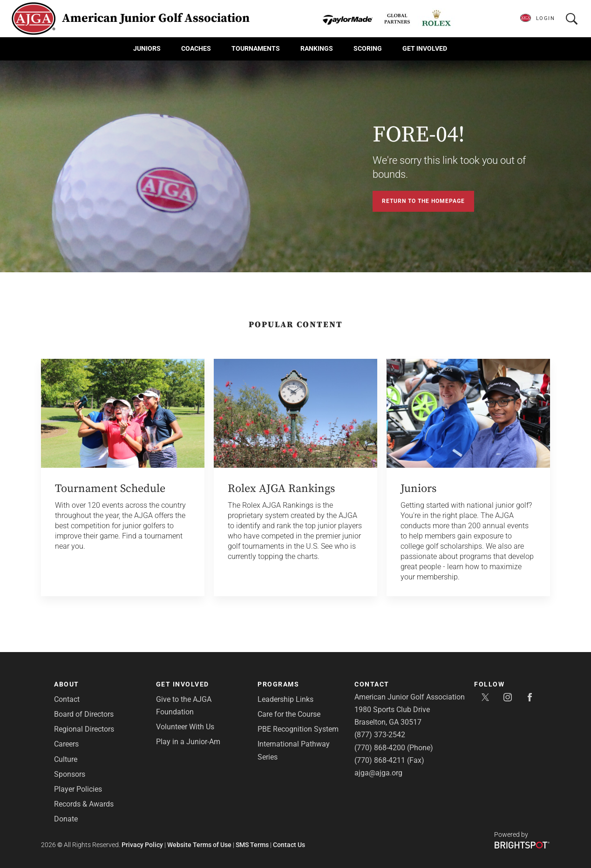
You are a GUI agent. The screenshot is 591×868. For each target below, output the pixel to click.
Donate (66, 819)
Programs (278, 684)
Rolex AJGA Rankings (281, 489)
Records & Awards (84, 804)
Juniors (147, 48)
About (67, 684)
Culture (66, 759)
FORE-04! (419, 135)
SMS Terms (252, 845)
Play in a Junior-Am (188, 742)
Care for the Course (289, 714)
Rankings (317, 48)
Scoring (368, 48)
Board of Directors (84, 714)
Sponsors (70, 774)
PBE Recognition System (298, 729)
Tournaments (256, 48)
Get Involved (425, 48)
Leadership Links (285, 699)
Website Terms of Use (199, 845)
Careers (66, 744)
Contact (67, 699)
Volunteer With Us (185, 727)
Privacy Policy (142, 845)
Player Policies (78, 789)
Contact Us (289, 845)
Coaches (196, 48)
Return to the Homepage (423, 201)
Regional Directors (84, 729)
